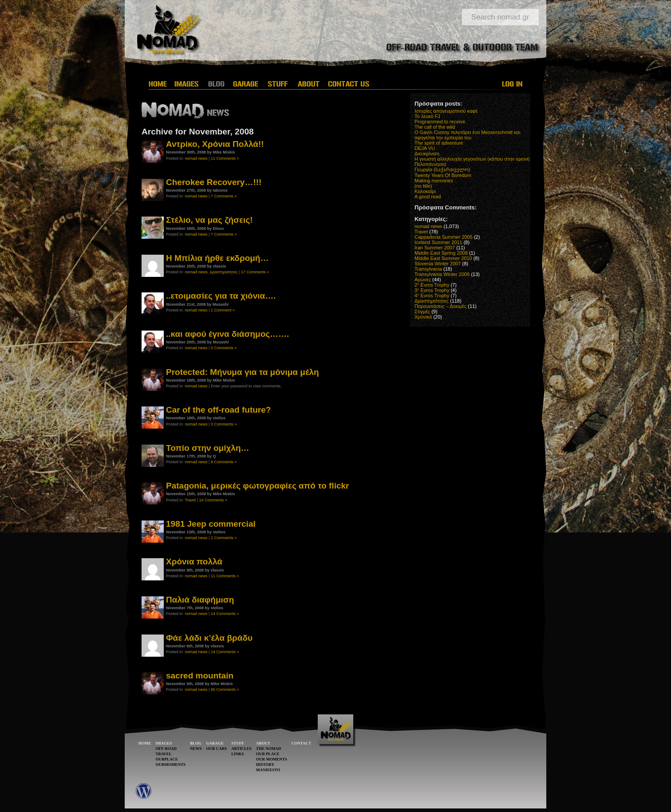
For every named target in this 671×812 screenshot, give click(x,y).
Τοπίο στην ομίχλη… (208, 448)
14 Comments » (213, 500)
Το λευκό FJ (427, 116)
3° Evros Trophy (432, 290)
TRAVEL (164, 754)
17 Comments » (255, 272)
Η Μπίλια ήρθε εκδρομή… (217, 258)
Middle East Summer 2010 (443, 258)
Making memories (434, 181)
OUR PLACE (268, 754)
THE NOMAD (268, 749)
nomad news (196, 158)
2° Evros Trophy (432, 285)
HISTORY (265, 765)
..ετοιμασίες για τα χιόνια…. (221, 296)
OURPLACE (167, 759)
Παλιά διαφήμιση (200, 600)
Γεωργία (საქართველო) (442, 169)
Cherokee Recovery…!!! (214, 182)
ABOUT (263, 743)
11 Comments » (225, 158)
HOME (145, 743)
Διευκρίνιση (427, 154)
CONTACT (301, 743)
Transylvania (428, 269)
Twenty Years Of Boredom (443, 175)
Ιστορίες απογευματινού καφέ (446, 111)
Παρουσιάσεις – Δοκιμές (440, 306)
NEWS (196, 749)
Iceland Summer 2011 (438, 242)
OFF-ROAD (166, 749)
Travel (190, 500)
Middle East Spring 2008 (441, 253)
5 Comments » (224, 348)
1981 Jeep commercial (211, 524)
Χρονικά (423, 317)
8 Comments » (224, 462)
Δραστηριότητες (224, 272)
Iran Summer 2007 (435, 248)
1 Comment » (223, 310)
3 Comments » (224, 424)
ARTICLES (241, 749)
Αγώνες (423, 280)
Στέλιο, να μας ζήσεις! (209, 220)
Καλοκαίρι (425, 191)
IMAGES (164, 743)
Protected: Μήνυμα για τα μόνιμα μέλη (243, 372)
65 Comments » (225, 690)
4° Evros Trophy (432, 296)
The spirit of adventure (439, 143)
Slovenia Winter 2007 (438, 264)
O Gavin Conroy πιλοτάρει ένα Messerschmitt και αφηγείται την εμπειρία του (467, 135)
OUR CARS (217, 749)
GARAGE (215, 743)
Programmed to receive (440, 122)
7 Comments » (224, 196)
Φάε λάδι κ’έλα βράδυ (209, 638)
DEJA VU (425, 148)
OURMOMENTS (171, 765)
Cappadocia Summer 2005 (444, 237)
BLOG (196, 743)
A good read (428, 197)
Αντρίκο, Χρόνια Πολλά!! (215, 144)
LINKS (237, 754)
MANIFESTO (268, 770)
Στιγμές (422, 311)
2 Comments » (224, 538)
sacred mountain (200, 676)
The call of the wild (435, 127)
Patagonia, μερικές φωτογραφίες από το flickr (257, 486)
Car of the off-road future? (218, 410)
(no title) (423, 186)
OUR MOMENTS (272, 759)
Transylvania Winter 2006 (442, 274)
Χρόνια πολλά (194, 562)
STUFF (238, 743)
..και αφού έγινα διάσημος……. (227, 334)
